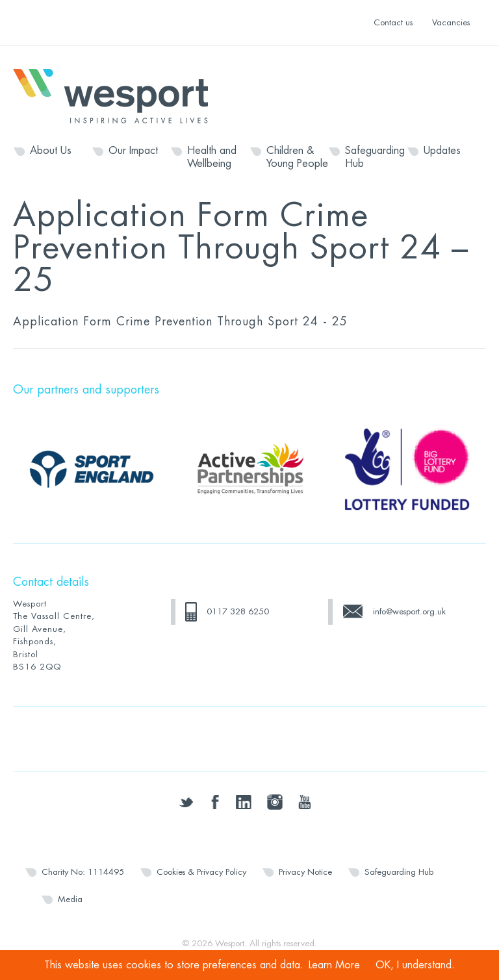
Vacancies (451, 22)
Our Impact (133, 151)
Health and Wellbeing (212, 157)
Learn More (334, 965)
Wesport (117, 95)
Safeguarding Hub (375, 157)
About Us (51, 151)
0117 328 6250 (238, 611)
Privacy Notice (305, 872)
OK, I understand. (415, 965)
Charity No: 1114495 (83, 872)
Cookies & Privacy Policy (201, 872)
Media (70, 899)
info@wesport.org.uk (409, 611)
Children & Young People (297, 157)
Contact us (393, 22)
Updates (442, 151)
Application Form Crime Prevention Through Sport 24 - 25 (180, 321)
